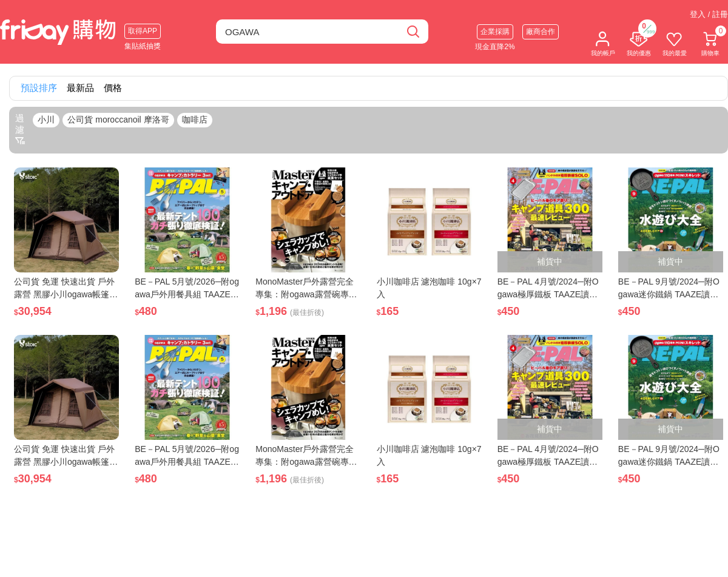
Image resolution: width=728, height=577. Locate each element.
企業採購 (495, 32)
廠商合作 (541, 32)
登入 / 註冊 (709, 14)
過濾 (20, 129)
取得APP (143, 31)
